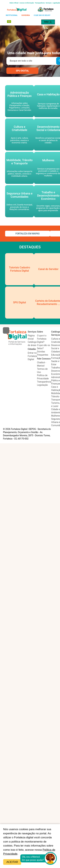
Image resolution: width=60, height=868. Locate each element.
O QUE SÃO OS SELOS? (42, 15)
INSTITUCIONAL (12, 15)
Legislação (56, 3)
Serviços (49, 3)
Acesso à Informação (27, 3)
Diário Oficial (14, 3)
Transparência (40, 3)
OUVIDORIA (26, 15)
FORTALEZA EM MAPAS (28, 234)
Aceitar (12, 862)
